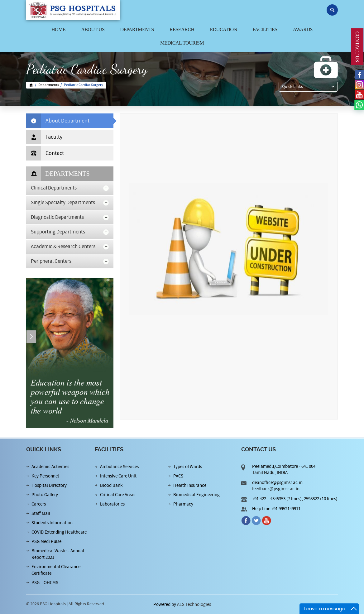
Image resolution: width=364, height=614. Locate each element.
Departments (137, 29)
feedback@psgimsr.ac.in (276, 489)
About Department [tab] (58, 121)
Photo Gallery (45, 495)
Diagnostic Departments (57, 217)
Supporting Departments (58, 232)
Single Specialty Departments (63, 203)
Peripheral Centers (51, 261)
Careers (39, 504)
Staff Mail (41, 513)
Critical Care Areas (118, 495)
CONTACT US (357, 47)
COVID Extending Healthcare (59, 532)
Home (58, 29)
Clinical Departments (54, 188)
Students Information (52, 523)
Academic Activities (50, 467)
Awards (303, 29)
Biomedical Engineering (196, 495)
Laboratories (112, 504)
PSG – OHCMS (45, 583)
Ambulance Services (119, 467)
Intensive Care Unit (118, 476)
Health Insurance (190, 485)
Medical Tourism (182, 43)
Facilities (265, 29)
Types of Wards (188, 467)
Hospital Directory (49, 485)
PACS (178, 476)
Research (182, 29)
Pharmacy (183, 504)
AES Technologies (194, 604)
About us (93, 29)
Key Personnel (45, 476)
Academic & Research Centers (63, 247)
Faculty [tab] (44, 137)
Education (224, 29)
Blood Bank (111, 485)
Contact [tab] (45, 153)
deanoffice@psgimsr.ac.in (277, 483)
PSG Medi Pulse (46, 542)
